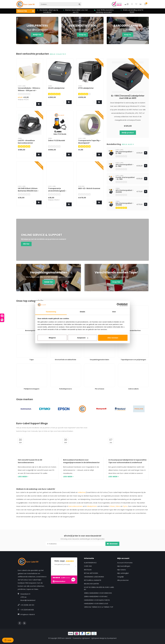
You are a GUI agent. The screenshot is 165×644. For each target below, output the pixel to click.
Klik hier (26, 244)
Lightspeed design (98, 638)
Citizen (112, 506)
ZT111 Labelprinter (86, 88)
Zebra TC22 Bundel (57, 141)
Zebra (118, 506)
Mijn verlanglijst (123, 573)
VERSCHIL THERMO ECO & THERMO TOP (99, 607)
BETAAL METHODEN (91, 573)
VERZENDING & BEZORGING (94, 577)
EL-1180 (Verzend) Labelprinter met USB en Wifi (128, 97)
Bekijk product (128, 133)
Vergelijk (120, 577)
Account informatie (125, 563)
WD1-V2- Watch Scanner (89, 188)
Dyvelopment (112, 638)
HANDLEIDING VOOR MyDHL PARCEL (97, 600)
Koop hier (116, 282)
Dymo (125, 506)
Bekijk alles (128, 144)
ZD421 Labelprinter (56, 88)
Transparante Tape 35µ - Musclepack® (89, 142)
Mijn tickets (122, 570)
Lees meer (23, 477)
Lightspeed (86, 638)
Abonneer (112, 544)
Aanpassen (83, 338)
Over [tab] (114, 312)
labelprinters (92, 506)
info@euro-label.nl (28, 614)
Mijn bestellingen (124, 566)
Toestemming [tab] (51, 312)
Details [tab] (82, 312)
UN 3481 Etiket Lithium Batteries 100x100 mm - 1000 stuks (28, 191)
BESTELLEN (88, 570)
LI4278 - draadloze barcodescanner (26, 142)
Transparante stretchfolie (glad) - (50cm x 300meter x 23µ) (59, 191)
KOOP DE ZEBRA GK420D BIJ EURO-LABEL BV (99, 588)
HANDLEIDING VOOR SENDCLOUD (96, 604)
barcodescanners (76, 506)
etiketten (82, 492)
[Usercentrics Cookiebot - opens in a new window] (118, 305)
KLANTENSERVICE (90, 563)
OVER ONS (88, 566)
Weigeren (52, 338)
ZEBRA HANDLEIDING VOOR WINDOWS (98, 593)
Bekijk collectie (58, 54)
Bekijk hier (37, 35)
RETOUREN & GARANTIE (93, 580)
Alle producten (123, 580)
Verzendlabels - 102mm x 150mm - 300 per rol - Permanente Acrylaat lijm (29, 91)
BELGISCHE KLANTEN (91, 584)
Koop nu (82, 35)
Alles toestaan (113, 338)
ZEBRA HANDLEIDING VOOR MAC (96, 596)
